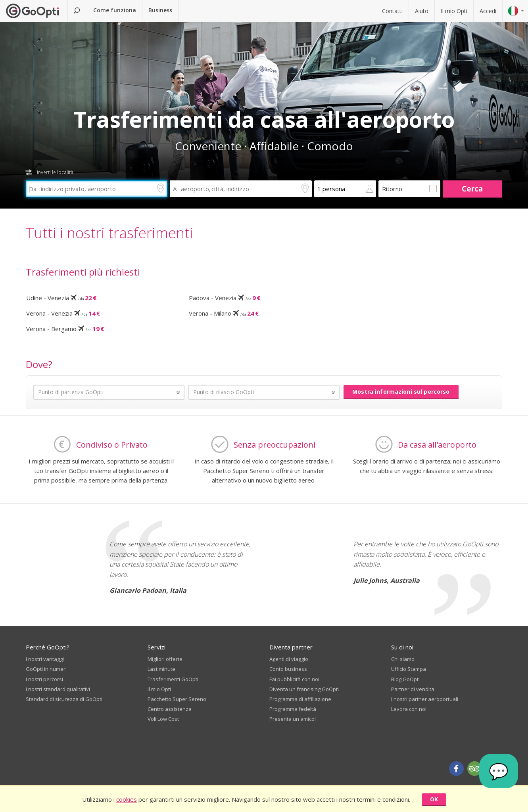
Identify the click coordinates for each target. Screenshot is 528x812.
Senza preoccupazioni (275, 444)
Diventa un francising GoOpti (304, 689)
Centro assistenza (170, 709)
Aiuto (422, 11)
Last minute (161, 668)
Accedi (488, 11)
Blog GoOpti (405, 679)
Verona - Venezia (63, 313)
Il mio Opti (454, 11)
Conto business (288, 668)
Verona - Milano (224, 313)
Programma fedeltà (293, 709)
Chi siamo (403, 659)
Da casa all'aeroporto (437, 444)
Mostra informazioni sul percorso (401, 392)
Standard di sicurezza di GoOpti (64, 699)
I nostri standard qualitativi (58, 689)
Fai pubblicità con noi (294, 679)
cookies (127, 799)
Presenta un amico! (293, 718)
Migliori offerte (165, 659)
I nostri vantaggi (45, 659)
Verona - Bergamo (65, 329)
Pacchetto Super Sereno (177, 699)
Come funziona (115, 10)
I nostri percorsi (44, 679)
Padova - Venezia (225, 298)
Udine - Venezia (61, 298)
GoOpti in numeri (46, 668)
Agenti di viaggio (289, 659)
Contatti (392, 11)
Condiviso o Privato (112, 444)
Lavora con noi (409, 709)
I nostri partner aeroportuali (425, 699)
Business (160, 10)
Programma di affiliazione (300, 699)
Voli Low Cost (163, 718)
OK (434, 799)
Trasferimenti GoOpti (173, 679)
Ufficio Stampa (409, 668)
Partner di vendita (413, 689)
